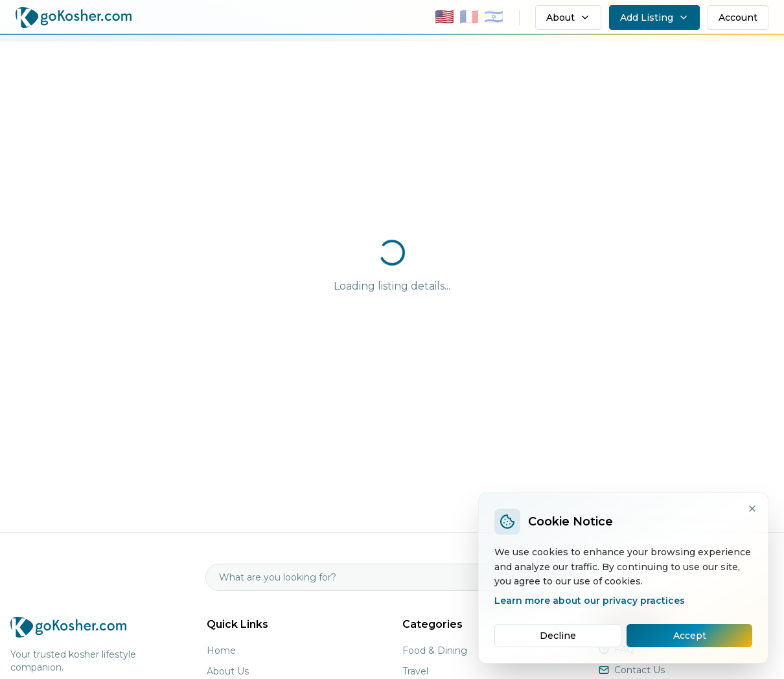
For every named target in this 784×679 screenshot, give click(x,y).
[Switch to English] (444, 18)
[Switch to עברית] (494, 18)
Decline (558, 636)
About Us (228, 671)
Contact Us (640, 670)
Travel (415, 671)
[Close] (752, 509)
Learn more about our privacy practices (590, 601)
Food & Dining (435, 650)
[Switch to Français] (469, 18)
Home (221, 650)
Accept (690, 636)
